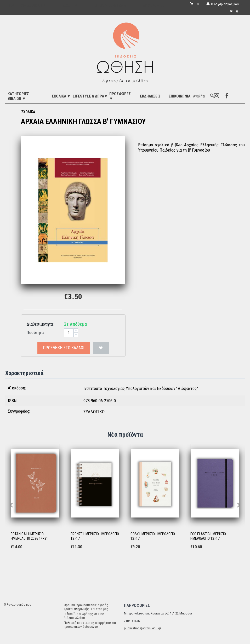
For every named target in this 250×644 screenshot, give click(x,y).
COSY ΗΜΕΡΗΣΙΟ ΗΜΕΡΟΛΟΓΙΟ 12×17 (153, 536)
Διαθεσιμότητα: (40, 324)
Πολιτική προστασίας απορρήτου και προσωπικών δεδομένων (90, 625)
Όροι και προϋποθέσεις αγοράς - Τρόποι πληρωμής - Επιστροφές (87, 607)
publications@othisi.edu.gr (143, 628)
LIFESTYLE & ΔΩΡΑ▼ (90, 96)
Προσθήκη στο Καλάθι (64, 348)
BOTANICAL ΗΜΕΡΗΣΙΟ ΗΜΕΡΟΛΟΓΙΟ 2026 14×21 (29, 536)
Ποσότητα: (35, 332)
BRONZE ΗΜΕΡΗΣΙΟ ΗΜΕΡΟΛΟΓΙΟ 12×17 (95, 536)
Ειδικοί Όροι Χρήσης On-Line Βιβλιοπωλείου (84, 616)
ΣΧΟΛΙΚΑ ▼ (61, 96)
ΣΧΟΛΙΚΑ (28, 112)
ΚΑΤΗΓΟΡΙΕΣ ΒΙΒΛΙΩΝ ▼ (18, 96)
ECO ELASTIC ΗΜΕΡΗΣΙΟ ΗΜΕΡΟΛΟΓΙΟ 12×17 (208, 536)
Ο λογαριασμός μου (18, 604)
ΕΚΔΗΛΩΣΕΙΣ (150, 96)
